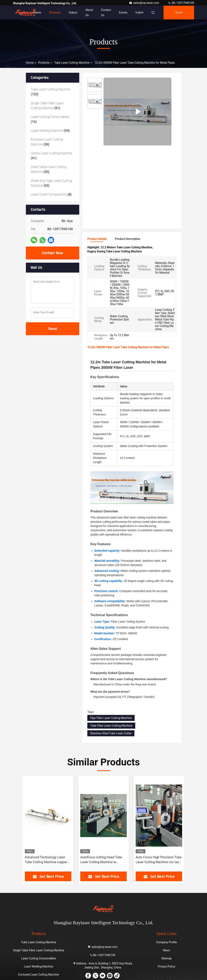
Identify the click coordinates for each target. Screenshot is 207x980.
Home (37, 13)
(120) (50, 92)
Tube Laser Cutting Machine (72, 63)
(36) (47, 142)
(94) (50, 131)
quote (179, 12)
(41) (51, 156)
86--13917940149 (181, 3)
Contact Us (106, 13)
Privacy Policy (166, 966)
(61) (47, 106)
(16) (50, 119)
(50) (49, 169)
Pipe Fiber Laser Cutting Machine (111, 718)
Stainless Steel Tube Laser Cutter (111, 733)
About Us (89, 13)
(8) (51, 194)
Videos (73, 13)
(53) (51, 183)
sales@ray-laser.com (144, 3)
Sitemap (166, 958)
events (123, 13)
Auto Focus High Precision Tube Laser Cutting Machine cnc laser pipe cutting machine (159, 860)
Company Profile (166, 942)
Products (55, 13)
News (166, 950)
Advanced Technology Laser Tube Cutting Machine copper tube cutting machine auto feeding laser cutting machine (46, 860)
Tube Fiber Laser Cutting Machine (111, 726)
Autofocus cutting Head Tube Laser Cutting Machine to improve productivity (101, 860)
